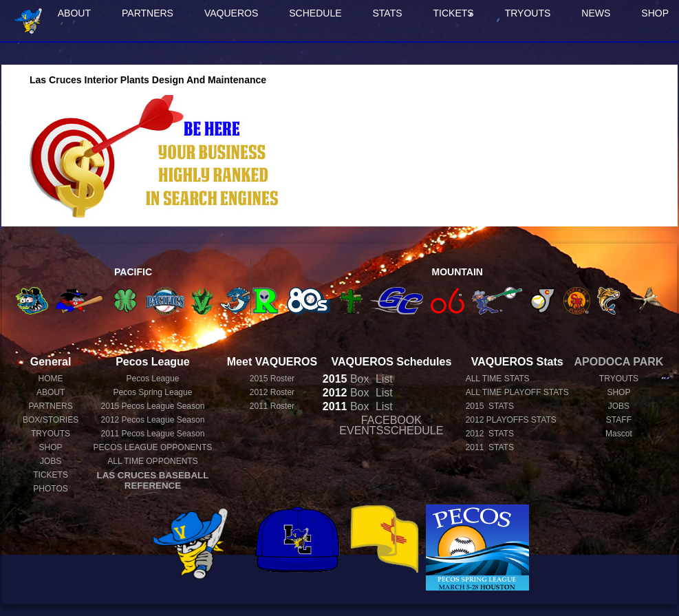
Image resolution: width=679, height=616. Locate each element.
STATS (388, 13)
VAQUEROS (231, 13)
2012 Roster (272, 392)
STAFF (619, 420)
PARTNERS (148, 13)
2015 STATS (490, 406)
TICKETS (454, 13)
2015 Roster (272, 379)
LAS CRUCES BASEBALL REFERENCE (153, 480)
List (382, 379)
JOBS (51, 461)
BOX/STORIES (51, 420)
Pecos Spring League (153, 392)
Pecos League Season (153, 406)
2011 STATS (490, 447)
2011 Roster (272, 406)
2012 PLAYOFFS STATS (511, 420)
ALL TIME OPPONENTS (152, 461)
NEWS (596, 13)
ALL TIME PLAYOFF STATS (517, 392)
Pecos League (153, 379)
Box (346, 379)
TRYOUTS (528, 13)
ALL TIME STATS (498, 379)
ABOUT (74, 13)
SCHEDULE (315, 13)
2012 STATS (490, 434)
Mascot (619, 434)
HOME (51, 379)
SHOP (51, 447)
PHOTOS (50, 489)
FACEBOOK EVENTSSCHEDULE (391, 425)
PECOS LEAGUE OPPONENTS (153, 447)
